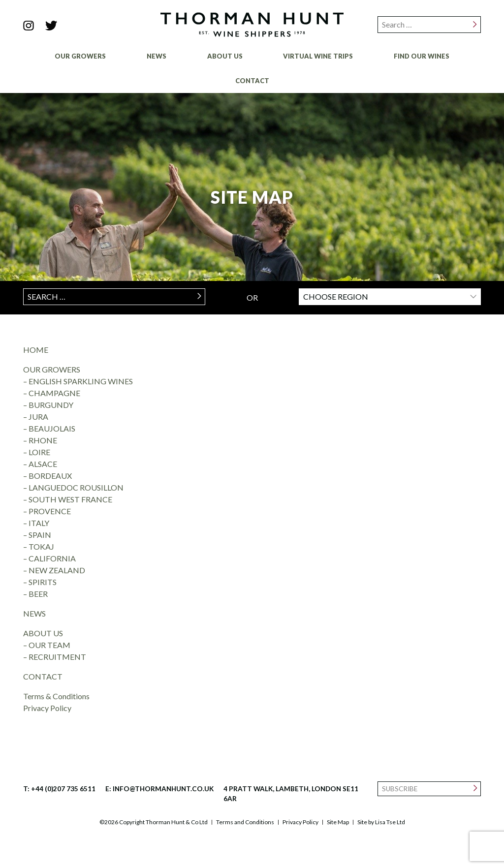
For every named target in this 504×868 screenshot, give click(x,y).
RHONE (43, 440)
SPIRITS (43, 582)
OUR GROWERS (52, 369)
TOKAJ (41, 546)
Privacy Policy (47, 708)
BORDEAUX (50, 476)
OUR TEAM (49, 645)
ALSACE (43, 464)
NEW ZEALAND (57, 570)
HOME (36, 350)
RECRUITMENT (57, 657)
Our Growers (80, 56)
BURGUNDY (51, 405)
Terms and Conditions (245, 822)
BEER (38, 594)
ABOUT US (43, 633)
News (157, 56)
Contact (252, 81)
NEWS (34, 613)
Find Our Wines (422, 56)
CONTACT (43, 676)
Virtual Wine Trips (318, 56)
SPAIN (40, 535)
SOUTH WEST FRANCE (70, 499)
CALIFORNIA (52, 558)
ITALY (39, 523)
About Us (225, 56)
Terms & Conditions (56, 696)
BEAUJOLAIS (52, 428)
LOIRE (39, 452)
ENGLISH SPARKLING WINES (81, 381)
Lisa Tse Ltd (390, 822)
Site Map (338, 822)
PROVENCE (50, 511)
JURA (38, 417)
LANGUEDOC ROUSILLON (76, 487)
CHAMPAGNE (54, 393)
